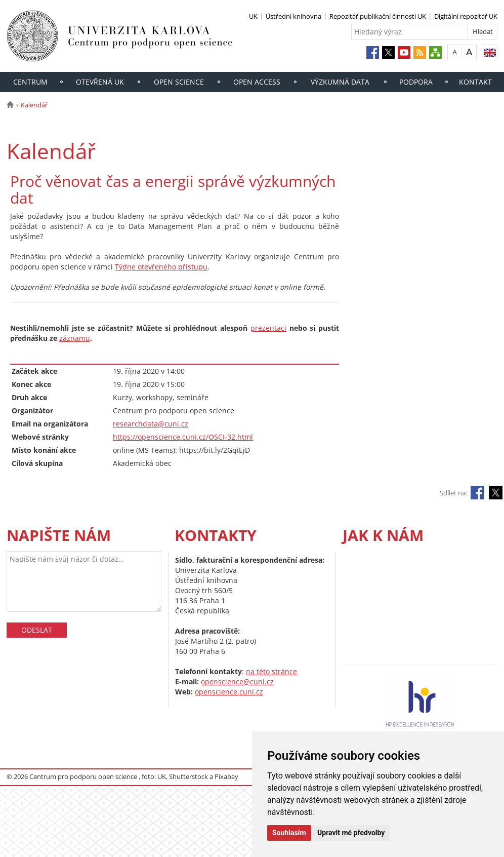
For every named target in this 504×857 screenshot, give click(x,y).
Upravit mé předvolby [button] (351, 833)
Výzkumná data (340, 82)
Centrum (30, 82)
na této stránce (271, 671)
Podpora (416, 82)
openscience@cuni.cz (237, 681)
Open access (257, 82)
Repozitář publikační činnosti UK (378, 16)
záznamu (75, 338)
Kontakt (475, 82)
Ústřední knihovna (293, 16)
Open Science (179, 82)
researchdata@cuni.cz (151, 424)
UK (253, 16)
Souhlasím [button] (289, 833)
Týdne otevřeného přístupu (161, 267)
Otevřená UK (100, 82)
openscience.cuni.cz (229, 692)
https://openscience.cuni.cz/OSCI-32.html (183, 437)
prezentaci (268, 328)
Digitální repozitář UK (466, 16)
